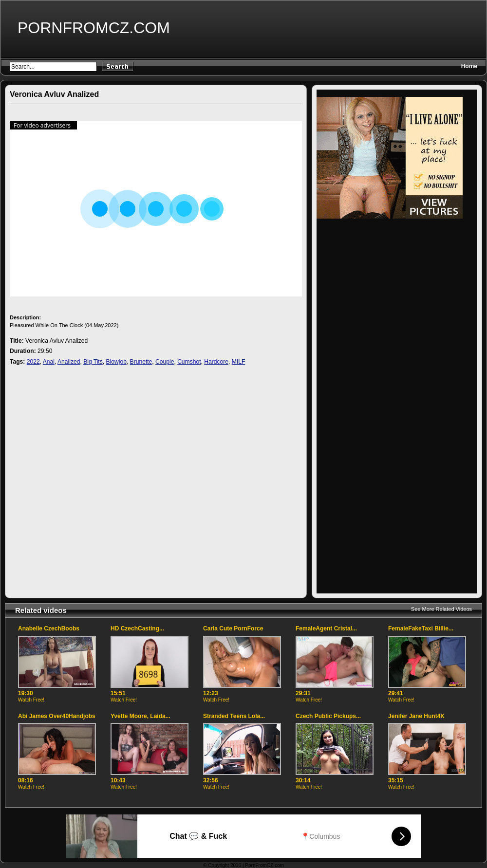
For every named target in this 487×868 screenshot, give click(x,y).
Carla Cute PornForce (233, 628)
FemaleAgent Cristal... (326, 628)
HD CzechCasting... (137, 628)
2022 (33, 362)
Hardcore (216, 362)
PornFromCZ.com (94, 28)
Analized (69, 362)
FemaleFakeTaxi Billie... (421, 628)
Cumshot (189, 362)
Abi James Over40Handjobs (57, 716)
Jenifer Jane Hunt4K (416, 716)
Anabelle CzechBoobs (49, 628)
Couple (165, 362)
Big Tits (93, 362)
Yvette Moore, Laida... (140, 716)
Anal (49, 362)
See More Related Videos (441, 609)
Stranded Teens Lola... (234, 716)
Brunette (141, 362)
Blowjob (116, 362)
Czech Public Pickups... (328, 716)
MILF (239, 362)
